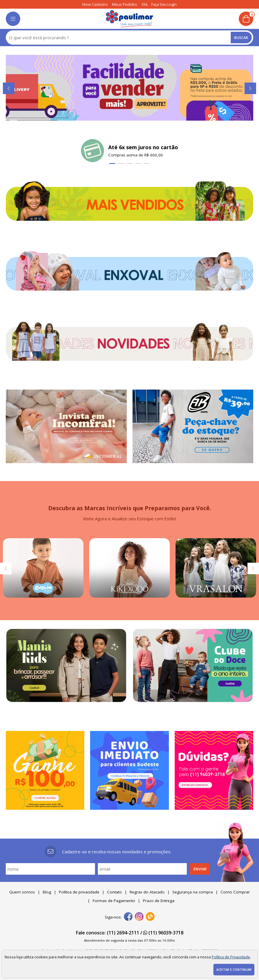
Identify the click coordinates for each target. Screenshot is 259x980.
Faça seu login (164, 4)
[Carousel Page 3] (130, 163)
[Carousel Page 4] (138, 163)
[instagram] (139, 917)
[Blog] (150, 917)
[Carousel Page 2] (121, 163)
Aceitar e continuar (234, 969)
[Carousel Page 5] (147, 163)
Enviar (200, 869)
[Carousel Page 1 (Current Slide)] (112, 163)
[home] (129, 19)
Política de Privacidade (231, 957)
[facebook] (128, 917)
